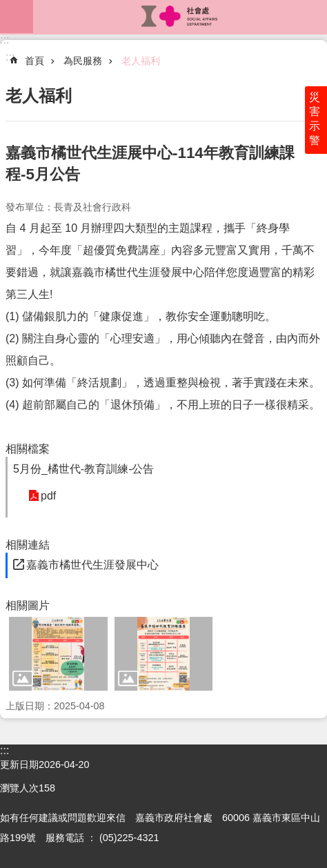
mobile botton (17, 17)
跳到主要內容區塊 (7, 7)
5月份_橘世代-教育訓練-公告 (83, 469)
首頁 (34, 61)
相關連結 (28, 545)
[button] (58, 654)
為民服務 (83, 61)
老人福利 (141, 61)
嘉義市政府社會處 (180, 17)
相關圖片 (28, 605)
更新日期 (19, 765)
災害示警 (315, 119)
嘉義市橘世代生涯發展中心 (92, 565)
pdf (48, 496)
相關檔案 (28, 449)
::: (4, 40)
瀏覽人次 (19, 788)
